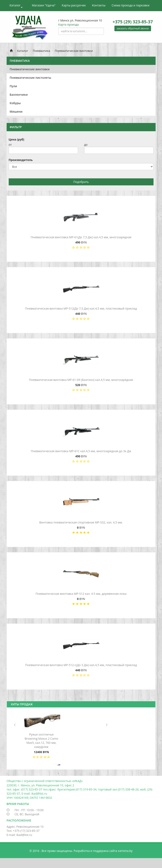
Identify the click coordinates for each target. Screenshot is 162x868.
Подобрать (81, 182)
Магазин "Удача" (44, 5)
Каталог (16, 6)
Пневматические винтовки (74, 51)
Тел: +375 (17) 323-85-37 (23, 831)
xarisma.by (125, 851)
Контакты (99, 5)
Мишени (16, 111)
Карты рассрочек (74, 5)
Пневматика (42, 51)
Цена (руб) (17, 139)
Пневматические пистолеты (31, 78)
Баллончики (19, 95)
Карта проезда (69, 24)
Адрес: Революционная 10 (25, 827)
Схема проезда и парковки (130, 5)
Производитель (21, 160)
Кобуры (15, 103)
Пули (13, 86)
